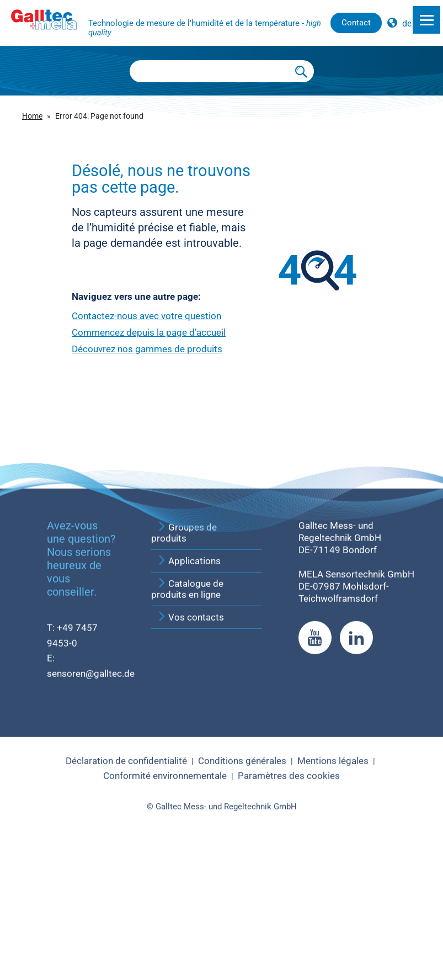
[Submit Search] (301, 71)
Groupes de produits (184, 658)
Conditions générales (242, 886)
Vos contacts (190, 742)
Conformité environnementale (165, 901)
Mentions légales (333, 886)
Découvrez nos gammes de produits (147, 349)
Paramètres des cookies (289, 901)
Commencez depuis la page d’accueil (149, 332)
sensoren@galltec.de (91, 798)
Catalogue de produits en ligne (187, 714)
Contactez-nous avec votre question (146, 316)
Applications (189, 686)
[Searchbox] (210, 71)
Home (32, 116)
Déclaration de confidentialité (126, 886)
